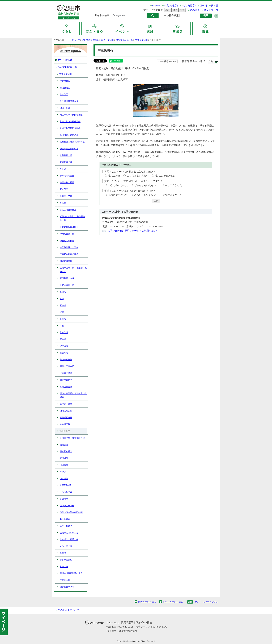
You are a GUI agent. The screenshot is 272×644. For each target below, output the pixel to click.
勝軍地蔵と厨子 (67, 182)
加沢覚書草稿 (66, 261)
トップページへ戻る (173, 602)
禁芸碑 (63, 169)
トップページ (74, 40)
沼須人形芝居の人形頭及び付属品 (73, 395)
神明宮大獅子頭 (67, 234)
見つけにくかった (172, 195)
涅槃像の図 (65, 81)
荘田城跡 (64, 458)
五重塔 (63, 319)
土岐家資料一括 (67, 285)
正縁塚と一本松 (67, 506)
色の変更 (195, 10)
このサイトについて (69, 610)
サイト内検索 (102, 15)
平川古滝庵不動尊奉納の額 (72, 438)
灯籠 (62, 312)
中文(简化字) (171, 6)
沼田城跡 (64, 445)
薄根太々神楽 (66, 404)
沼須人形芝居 (66, 411)
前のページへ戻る (147, 602)
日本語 (215, 6)
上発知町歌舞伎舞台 (69, 227)
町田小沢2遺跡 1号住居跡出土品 (72, 218)
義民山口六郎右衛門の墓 (71, 512)
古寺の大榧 (65, 580)
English (156, 6)
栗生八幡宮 (65, 519)
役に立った (114, 176)
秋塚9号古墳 (65, 485)
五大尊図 (64, 189)
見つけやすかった (118, 195)
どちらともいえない (138, 176)
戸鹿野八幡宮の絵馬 (69, 254)
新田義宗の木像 (67, 278)
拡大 (182, 10)
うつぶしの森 (66, 492)
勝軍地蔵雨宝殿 (67, 176)
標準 (175, 10)
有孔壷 (63, 203)
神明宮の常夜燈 (67, 241)
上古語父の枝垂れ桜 (69, 539)
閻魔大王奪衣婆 (67, 366)
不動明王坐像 (66, 196)
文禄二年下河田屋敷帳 (70, 128)
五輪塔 (63, 292)
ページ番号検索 (170, 16)
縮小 (167, 10)
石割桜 (63, 553)
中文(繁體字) (189, 6)
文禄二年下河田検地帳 (70, 122)
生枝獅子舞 (65, 424)
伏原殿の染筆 (66, 373)
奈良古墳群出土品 (68, 210)
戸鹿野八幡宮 (66, 451)
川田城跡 (64, 465)
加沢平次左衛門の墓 (69, 149)
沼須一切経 (65, 108)
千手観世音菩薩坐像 (69, 101)
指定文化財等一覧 (125, 40)
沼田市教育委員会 (91, 40)
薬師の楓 (64, 567)
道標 (62, 299)
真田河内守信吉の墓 (69, 135)
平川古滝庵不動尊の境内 (71, 573)
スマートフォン (211, 602)
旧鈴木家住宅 (66, 380)
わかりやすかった (118, 185)
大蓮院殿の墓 (66, 155)
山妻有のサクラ (67, 587)
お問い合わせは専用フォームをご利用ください (133, 231)
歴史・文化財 (108, 40)
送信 (156, 201)
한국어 (203, 6)
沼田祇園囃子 (66, 418)
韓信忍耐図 (65, 88)
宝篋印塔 (64, 333)
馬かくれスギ (66, 526)
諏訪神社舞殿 (66, 360)
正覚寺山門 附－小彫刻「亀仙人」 (73, 270)
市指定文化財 (142, 40)
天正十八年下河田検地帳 (71, 115)
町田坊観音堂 (66, 387)
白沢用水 (64, 499)
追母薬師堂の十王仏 (69, 247)
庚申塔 (63, 339)
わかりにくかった (172, 185)
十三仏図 (64, 94)
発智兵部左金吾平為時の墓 (72, 142)
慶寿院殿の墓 (66, 162)
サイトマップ (211, 10)
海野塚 (63, 472)
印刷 (211, 61)
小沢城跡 (64, 479)
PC (197, 602)
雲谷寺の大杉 (66, 560)
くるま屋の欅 (66, 546)
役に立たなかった (165, 176)
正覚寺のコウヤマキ (69, 533)
